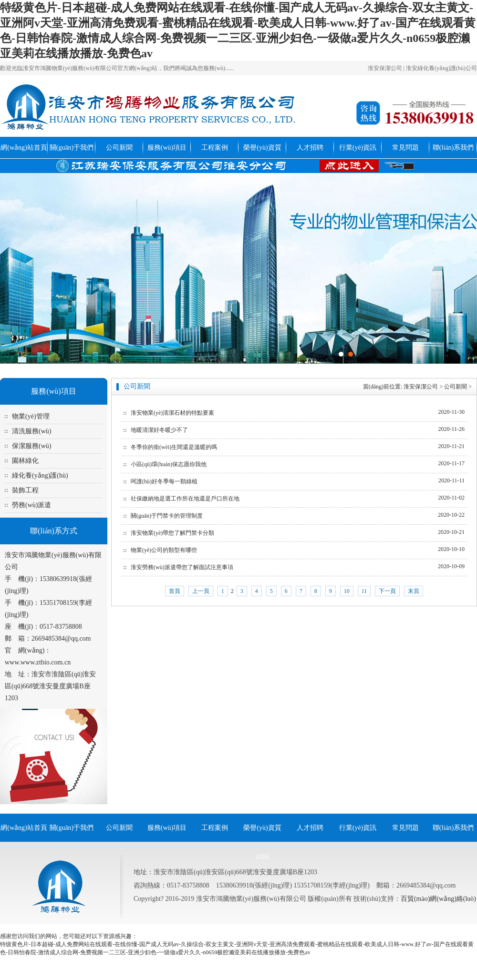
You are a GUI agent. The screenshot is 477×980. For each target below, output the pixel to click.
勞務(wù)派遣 (31, 505)
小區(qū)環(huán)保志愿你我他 (169, 464)
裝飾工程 (25, 490)
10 (347, 591)
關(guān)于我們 (72, 148)
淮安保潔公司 (385, 68)
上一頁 (201, 591)
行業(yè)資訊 (358, 148)
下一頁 (387, 591)
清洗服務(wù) (31, 431)
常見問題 (405, 148)
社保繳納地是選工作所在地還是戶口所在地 (185, 499)
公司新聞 (119, 148)
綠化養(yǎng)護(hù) (40, 475)
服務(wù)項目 (167, 148)
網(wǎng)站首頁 (24, 148)
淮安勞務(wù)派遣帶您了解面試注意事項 (182, 567)
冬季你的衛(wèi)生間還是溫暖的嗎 (174, 447)
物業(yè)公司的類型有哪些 (164, 550)
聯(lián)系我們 (453, 148)
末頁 (414, 591)
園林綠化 (25, 461)
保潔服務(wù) (31, 446)
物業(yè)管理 (31, 416)
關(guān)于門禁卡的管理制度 (167, 516)
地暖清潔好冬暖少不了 (159, 430)
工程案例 (215, 148)
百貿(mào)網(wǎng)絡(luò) (438, 899)
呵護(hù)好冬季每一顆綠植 (164, 481)
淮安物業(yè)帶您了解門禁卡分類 (172, 533)
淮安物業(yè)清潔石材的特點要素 (172, 413)
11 (364, 591)
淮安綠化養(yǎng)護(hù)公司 (441, 68)
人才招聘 (310, 148)
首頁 (175, 591)
